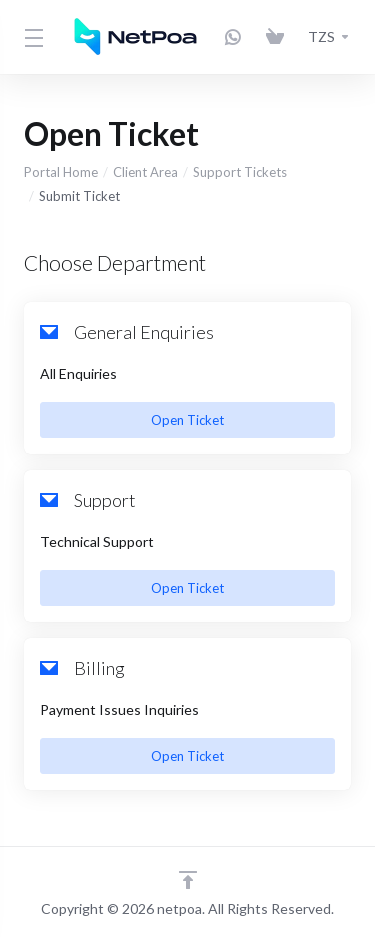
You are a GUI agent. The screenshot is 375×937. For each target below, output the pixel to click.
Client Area (145, 172)
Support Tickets (240, 172)
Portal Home (61, 172)
